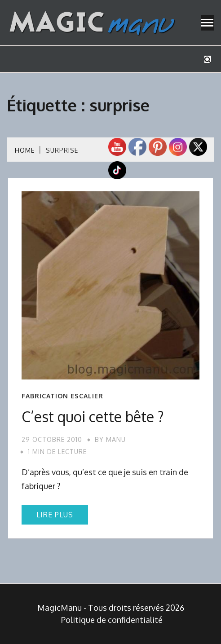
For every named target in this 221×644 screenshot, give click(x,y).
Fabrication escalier (62, 396)
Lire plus (55, 515)
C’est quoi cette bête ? (93, 417)
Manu (116, 439)
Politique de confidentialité (112, 620)
